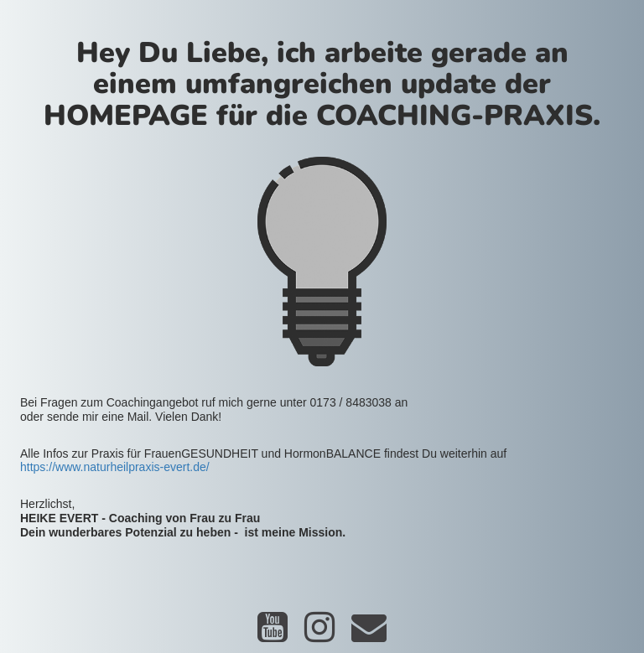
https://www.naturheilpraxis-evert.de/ (115, 467)
